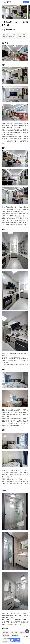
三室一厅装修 (23, 632)
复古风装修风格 (6, 639)
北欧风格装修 (15, 636)
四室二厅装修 (14, 632)
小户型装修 (5, 632)
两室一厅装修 (6, 636)
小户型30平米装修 (15, 642)
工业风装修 (5, 642)
